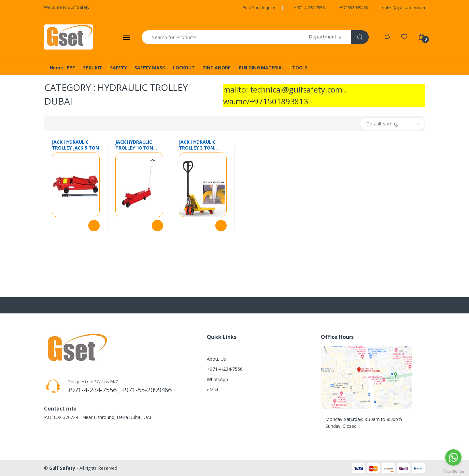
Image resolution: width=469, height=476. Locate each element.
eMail (212, 389)
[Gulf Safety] (68, 37)
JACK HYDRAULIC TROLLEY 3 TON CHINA (197, 145)
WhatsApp (217, 379)
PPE (71, 68)
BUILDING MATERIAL (262, 68)
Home (57, 68)
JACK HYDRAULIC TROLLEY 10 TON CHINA (134, 145)
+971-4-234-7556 (309, 7)
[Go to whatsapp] (453, 457)
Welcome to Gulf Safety (67, 7)
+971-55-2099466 (146, 390)
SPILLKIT (93, 68)
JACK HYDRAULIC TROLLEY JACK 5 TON (75, 145)
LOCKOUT (184, 68)
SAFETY (118, 68)
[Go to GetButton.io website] (453, 470)
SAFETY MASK (150, 68)
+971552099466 (353, 7)
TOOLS (300, 68)
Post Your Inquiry (259, 7)
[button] (330, 37)
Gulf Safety (62, 468)
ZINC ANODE (217, 68)
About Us (216, 359)
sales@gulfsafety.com (404, 7)
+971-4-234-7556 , (94, 390)
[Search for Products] (225, 37)
